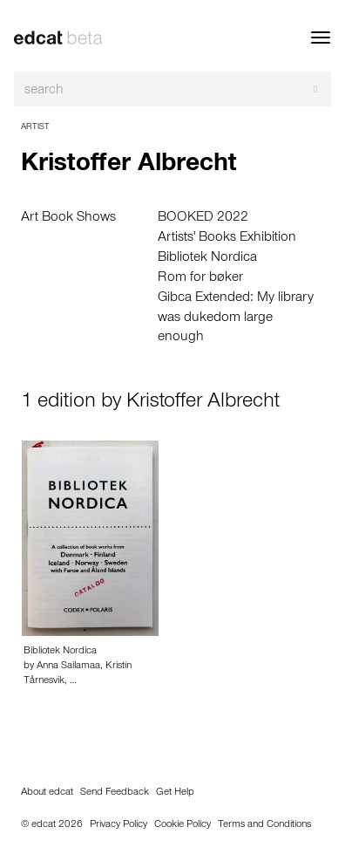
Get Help (175, 793)
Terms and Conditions (264, 825)
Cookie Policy (183, 825)
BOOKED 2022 (203, 218)
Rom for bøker (200, 278)
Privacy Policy (118, 825)
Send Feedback (115, 793)
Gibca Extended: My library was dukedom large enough (236, 318)
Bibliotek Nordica (207, 258)
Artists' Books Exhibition (227, 238)
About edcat (47, 793)
